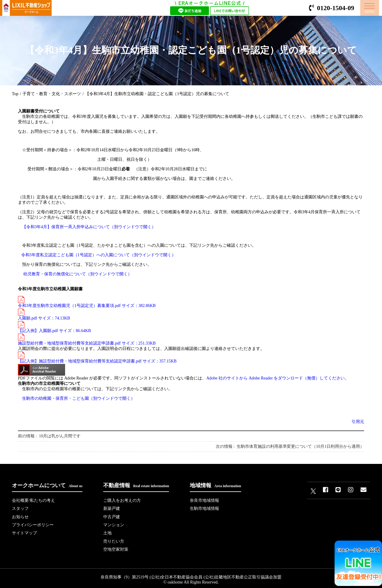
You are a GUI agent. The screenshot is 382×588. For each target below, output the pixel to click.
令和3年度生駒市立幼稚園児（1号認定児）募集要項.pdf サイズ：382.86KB (87, 302)
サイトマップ (24, 531)
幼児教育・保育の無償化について (78, 274)
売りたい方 (114, 539)
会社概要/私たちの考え (33, 500)
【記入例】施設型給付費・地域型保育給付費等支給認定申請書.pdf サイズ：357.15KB (97, 357)
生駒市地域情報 (204, 508)
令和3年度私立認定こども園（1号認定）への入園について (98, 255)
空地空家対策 (116, 547)
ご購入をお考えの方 (122, 500)
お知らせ (20, 516)
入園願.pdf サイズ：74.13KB (44, 314)
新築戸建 (112, 508)
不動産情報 (136, 485)
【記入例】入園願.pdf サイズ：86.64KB (54, 327)
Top (15, 94)
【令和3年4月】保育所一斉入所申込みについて (89, 227)
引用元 (358, 422)
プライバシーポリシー (33, 524)
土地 (107, 531)
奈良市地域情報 (204, 500)
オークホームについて (47, 485)
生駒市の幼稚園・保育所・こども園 (78, 398)
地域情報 (215, 485)
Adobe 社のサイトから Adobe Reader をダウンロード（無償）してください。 (278, 378)
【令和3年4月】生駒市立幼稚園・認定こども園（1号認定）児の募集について (157, 94)
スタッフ (20, 508)
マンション (114, 524)
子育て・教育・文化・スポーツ (52, 94)
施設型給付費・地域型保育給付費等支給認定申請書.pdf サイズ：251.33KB (87, 339)
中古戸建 (112, 516)
